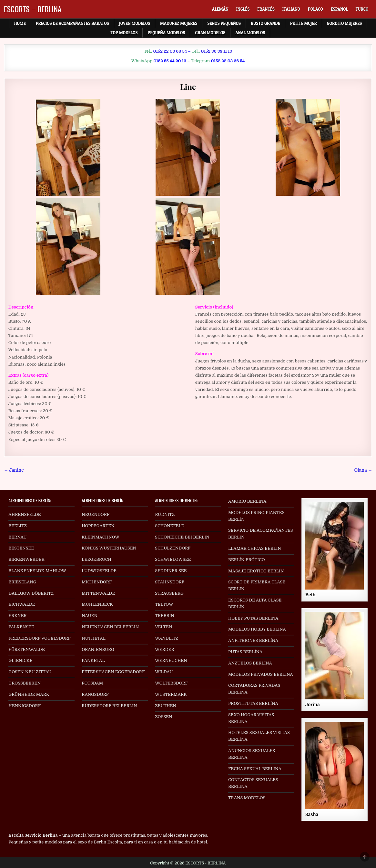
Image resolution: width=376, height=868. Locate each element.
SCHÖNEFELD (170, 526)
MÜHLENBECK (97, 604)
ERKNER (17, 616)
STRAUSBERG (169, 593)
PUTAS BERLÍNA (245, 652)
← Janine (14, 470)
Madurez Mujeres (179, 23)
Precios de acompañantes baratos (72, 23)
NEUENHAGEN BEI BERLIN (110, 627)
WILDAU (164, 672)
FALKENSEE (21, 627)
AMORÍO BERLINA (247, 501)
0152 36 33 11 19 (216, 51)
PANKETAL (93, 660)
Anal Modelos (250, 33)
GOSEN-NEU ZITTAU (30, 672)
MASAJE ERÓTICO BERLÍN (256, 571)
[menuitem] (220, 9)
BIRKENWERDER (26, 559)
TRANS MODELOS (247, 798)
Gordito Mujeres (345, 23)
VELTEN (163, 627)
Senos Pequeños (224, 23)
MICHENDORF (97, 582)
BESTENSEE (21, 548)
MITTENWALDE (98, 593)
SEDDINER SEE (171, 571)
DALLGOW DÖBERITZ (31, 593)
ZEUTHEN (166, 706)
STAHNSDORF (170, 582)
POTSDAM (92, 683)
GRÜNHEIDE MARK (29, 694)
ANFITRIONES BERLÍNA (253, 640)
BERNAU (17, 537)
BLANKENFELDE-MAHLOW (37, 571)
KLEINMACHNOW (101, 537)
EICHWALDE (22, 604)
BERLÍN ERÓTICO (247, 560)
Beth (310, 595)
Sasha (312, 814)
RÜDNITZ (165, 514)
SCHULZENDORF (173, 548)
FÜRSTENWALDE (26, 649)
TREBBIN (165, 616)
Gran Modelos (210, 33)
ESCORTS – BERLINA (33, 9)
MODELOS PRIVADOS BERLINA (261, 674)
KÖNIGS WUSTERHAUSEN (109, 548)
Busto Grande (265, 23)
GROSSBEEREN (25, 683)
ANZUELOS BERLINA (250, 663)
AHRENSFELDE (25, 514)
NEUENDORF (96, 514)
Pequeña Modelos (166, 33)
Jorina (313, 705)
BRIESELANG (22, 582)
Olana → (363, 470)
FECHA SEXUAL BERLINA (255, 769)
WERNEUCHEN (171, 660)
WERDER (165, 649)
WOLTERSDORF (171, 683)
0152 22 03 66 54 (170, 51)
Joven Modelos (135, 23)
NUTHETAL (94, 638)
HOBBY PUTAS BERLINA (253, 618)
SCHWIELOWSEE (173, 559)
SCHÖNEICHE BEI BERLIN (182, 537)
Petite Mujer (304, 23)
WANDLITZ (167, 638)
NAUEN (90, 616)
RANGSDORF (95, 694)
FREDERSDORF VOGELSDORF (40, 638)
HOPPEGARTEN (98, 526)
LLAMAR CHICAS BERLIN (255, 548)
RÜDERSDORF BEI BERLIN (109, 706)
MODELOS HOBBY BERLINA (257, 629)
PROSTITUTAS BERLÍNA (253, 703)
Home (20, 23)
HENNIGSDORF (25, 706)
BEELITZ (18, 526)
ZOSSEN (163, 717)
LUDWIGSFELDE (99, 571)
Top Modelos (124, 33)
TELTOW (164, 604)
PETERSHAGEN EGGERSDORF (113, 672)
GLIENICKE (20, 660)
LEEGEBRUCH (97, 559)
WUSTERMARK (171, 694)
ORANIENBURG (98, 649)
